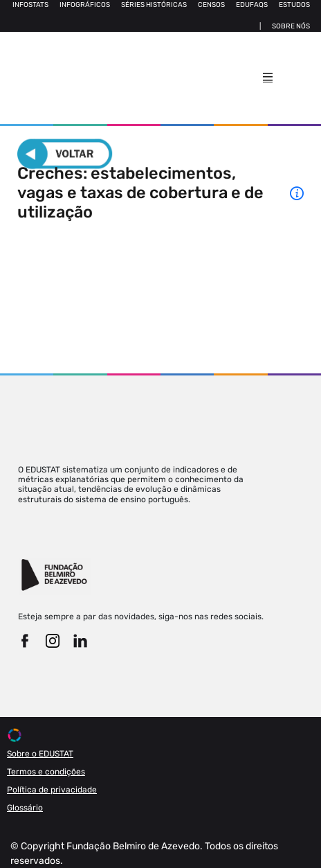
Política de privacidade (52, 790)
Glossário (25, 808)
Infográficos (85, 5)
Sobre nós (291, 26)
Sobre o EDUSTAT (40, 754)
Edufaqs (252, 5)
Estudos (294, 5)
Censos (211, 5)
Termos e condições (46, 772)
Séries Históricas (154, 5)
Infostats (30, 5)
